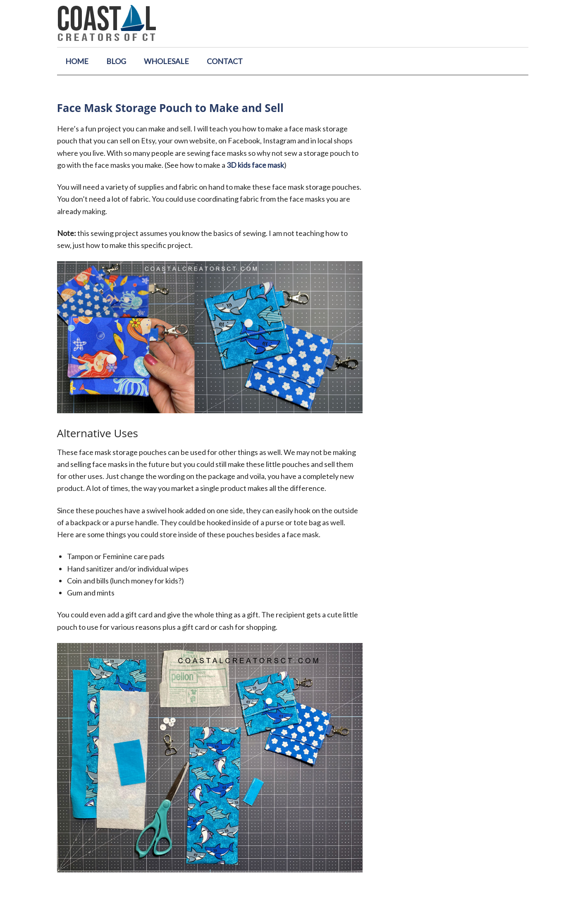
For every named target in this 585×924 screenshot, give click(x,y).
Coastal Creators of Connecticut (293, 24)
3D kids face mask (255, 165)
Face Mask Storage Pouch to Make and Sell (170, 108)
